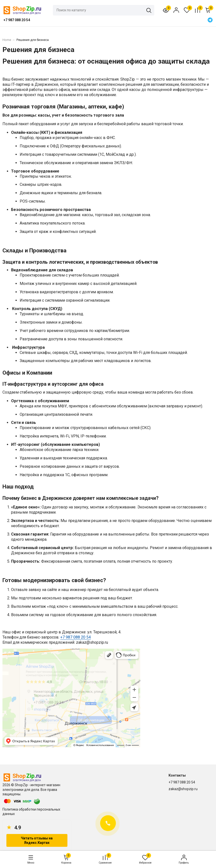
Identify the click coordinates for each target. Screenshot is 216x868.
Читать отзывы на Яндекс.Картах (37, 840)
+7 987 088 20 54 (76, 637)
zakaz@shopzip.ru (183, 789)
